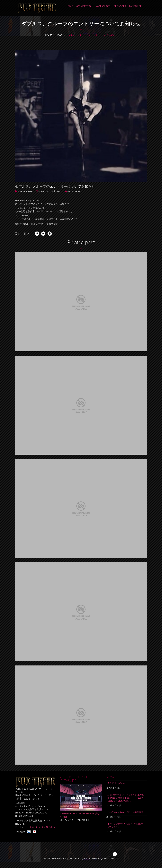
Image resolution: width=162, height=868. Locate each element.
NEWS (59, 35)
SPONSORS (120, 6)
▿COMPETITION (84, 6)
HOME (69, 6)
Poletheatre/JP (24, 191)
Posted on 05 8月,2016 (48, 191)
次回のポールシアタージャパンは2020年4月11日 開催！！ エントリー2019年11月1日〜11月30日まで (126, 798)
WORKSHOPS (103, 6)
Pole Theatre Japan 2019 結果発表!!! (126, 813)
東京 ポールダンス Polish (42, 827)
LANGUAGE (135, 6)
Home (49, 35)
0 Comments (72, 191)
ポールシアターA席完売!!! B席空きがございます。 (126, 826)
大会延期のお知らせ (118, 783)
